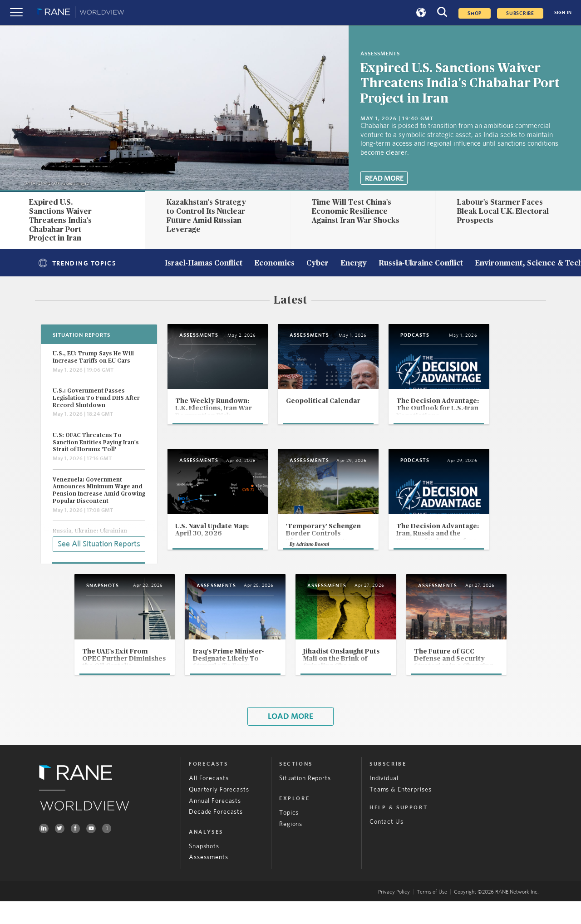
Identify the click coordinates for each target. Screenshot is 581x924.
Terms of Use (432, 914)
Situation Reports (305, 801)
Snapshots (204, 869)
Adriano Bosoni (331, 564)
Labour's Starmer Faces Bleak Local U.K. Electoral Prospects (503, 211)
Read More (384, 178)
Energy (354, 264)
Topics (289, 835)
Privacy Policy (394, 914)
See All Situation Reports (99, 544)
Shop (475, 13)
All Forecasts (209, 801)
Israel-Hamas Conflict (204, 264)
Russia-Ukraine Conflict (421, 264)
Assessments (209, 880)
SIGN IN (563, 13)
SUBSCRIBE (520, 13)
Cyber (318, 264)
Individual (384, 801)
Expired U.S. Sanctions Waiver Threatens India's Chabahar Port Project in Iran (460, 84)
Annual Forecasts (215, 823)
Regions (291, 846)
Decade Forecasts (216, 835)
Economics (274, 264)
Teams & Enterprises (400, 812)
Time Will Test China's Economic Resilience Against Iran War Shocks (356, 211)
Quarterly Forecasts (219, 812)
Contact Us (387, 845)
